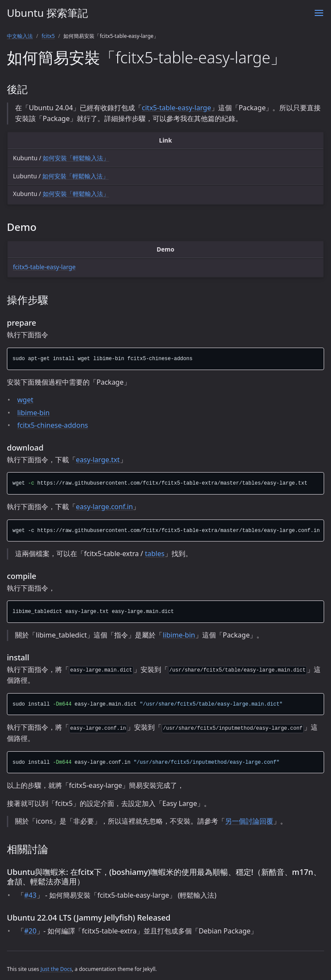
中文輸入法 (20, 36)
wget (25, 400)
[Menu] (319, 13)
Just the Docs (56, 969)
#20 (30, 931)
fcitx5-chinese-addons (53, 425)
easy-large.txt (98, 460)
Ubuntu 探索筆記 (47, 13)
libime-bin (33, 413)
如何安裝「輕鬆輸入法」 (76, 158)
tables (155, 554)
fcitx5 (48, 36)
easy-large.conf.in (104, 507)
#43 (30, 895)
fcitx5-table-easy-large (44, 267)
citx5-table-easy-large (176, 108)
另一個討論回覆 (249, 821)
